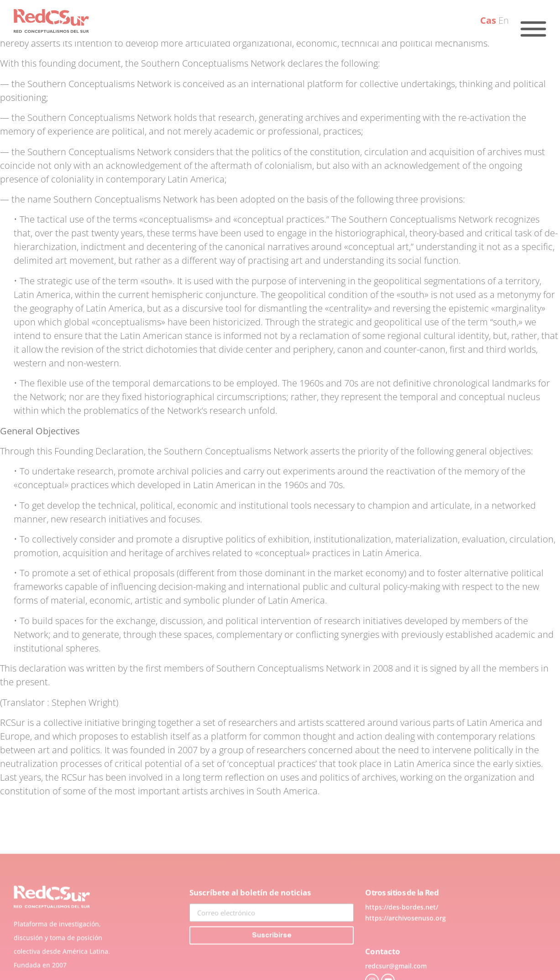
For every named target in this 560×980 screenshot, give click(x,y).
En (504, 20)
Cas (488, 20)
